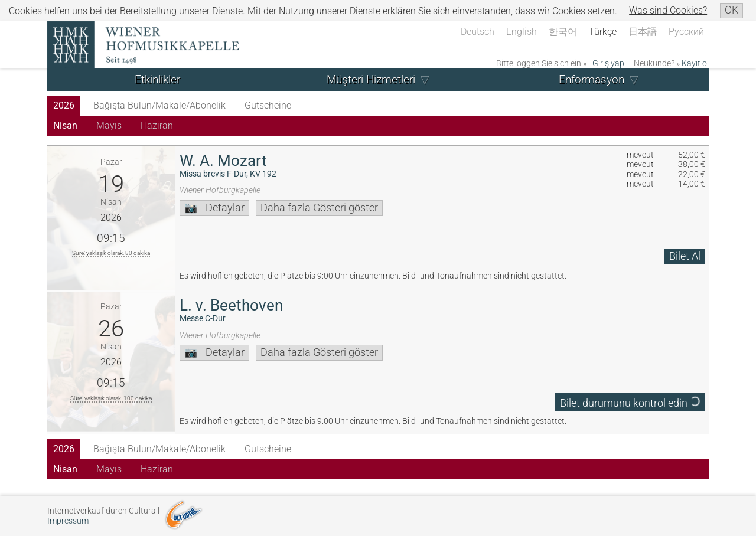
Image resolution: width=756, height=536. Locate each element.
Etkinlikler (157, 79)
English (522, 32)
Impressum (68, 521)
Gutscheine (268, 105)
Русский (686, 32)
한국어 (563, 32)
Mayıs (109, 125)
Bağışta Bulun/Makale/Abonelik (159, 105)
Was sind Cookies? (668, 10)
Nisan (65, 125)
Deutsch (478, 32)
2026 (64, 105)
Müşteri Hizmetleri (371, 79)
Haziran (157, 125)
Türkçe (603, 32)
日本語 (643, 32)
